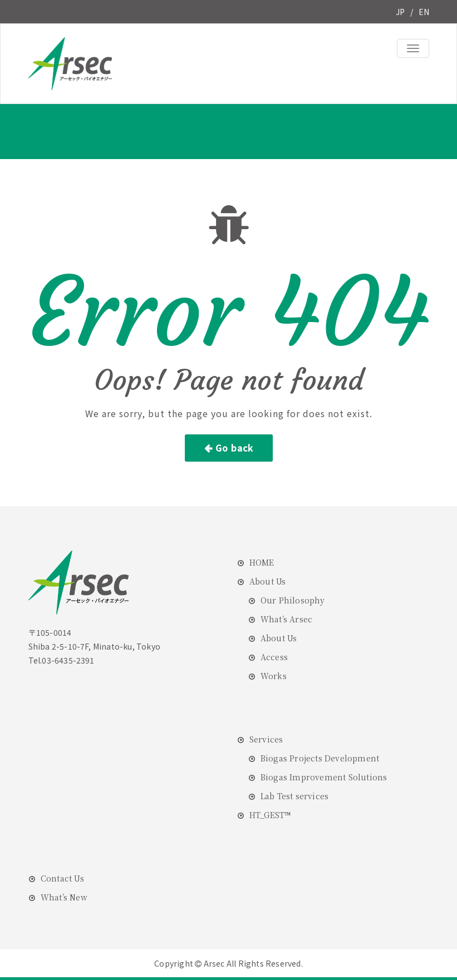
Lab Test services (294, 796)
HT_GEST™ (270, 815)
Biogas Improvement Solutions (324, 777)
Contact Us (62, 878)
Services (266, 739)
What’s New (64, 897)
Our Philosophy (293, 600)
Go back (234, 448)
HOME (262, 562)
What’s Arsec (286, 619)
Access (274, 657)
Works (274, 676)
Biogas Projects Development (320, 758)
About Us (268, 581)
